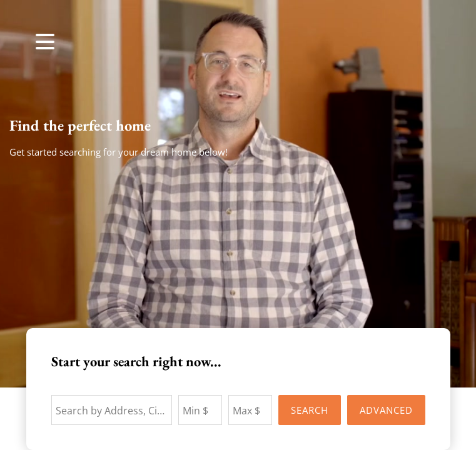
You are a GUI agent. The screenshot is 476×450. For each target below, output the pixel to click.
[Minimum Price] (200, 410)
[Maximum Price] (250, 410)
